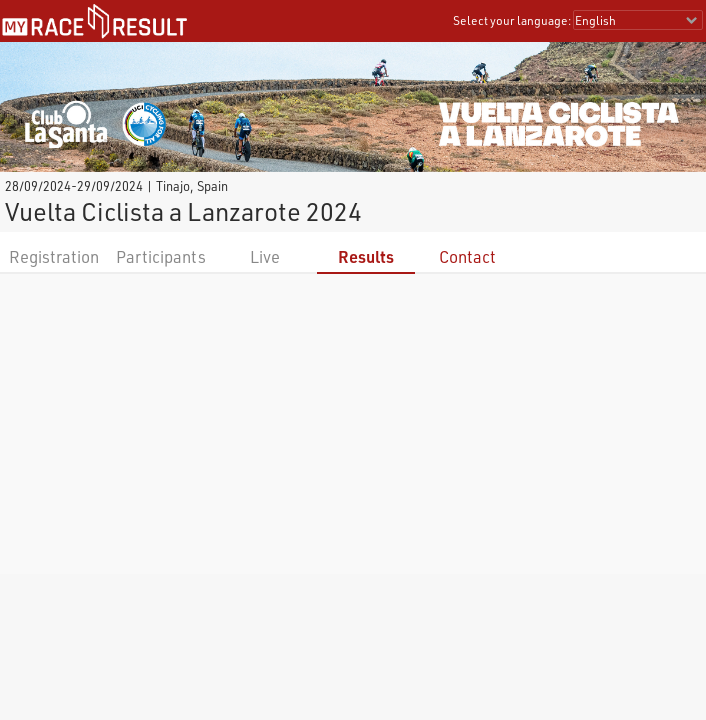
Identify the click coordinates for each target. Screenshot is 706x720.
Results (366, 256)
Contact (467, 256)
